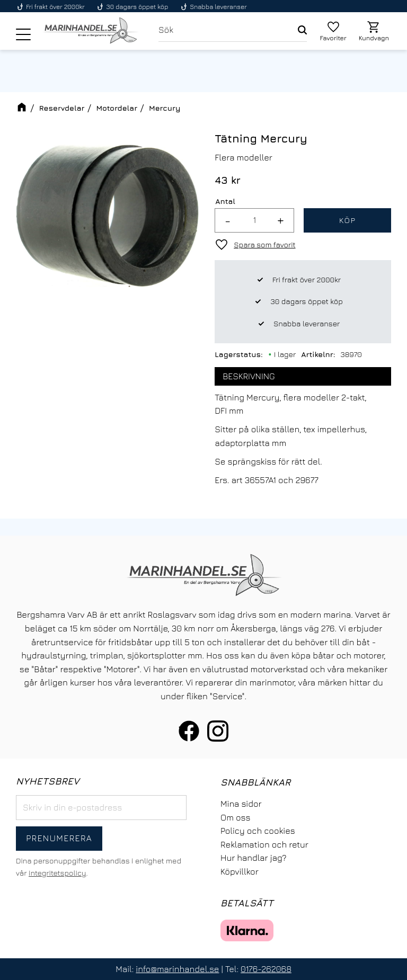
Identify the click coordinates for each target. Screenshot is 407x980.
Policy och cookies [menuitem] (258, 831)
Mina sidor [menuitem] (241, 804)
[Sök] (302, 30)
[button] (23, 34)
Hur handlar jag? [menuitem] (254, 858)
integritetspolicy (57, 873)
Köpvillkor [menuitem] (240, 871)
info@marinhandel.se (177, 969)
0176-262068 (266, 969)
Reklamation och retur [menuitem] (264, 844)
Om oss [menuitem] (235, 817)
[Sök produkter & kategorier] (228, 30)
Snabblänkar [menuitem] (255, 782)
